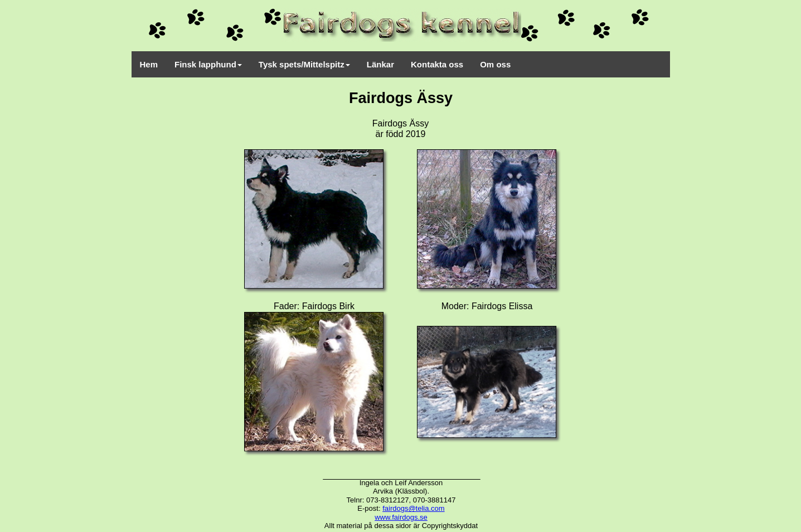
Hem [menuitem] (149, 64)
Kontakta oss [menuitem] (437, 64)
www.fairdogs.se (401, 517)
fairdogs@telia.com (413, 508)
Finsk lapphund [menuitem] (208, 64)
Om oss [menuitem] (495, 64)
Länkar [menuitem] (380, 64)
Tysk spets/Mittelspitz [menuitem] (304, 64)
